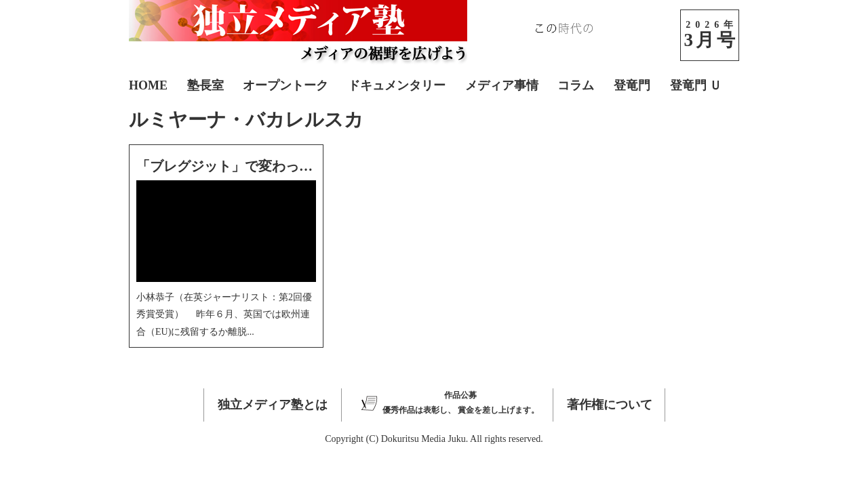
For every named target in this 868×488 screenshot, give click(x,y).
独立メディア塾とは (273, 405)
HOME (148, 85)
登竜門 (632, 85)
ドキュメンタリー (397, 85)
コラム (576, 85)
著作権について (610, 405)
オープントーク (285, 85)
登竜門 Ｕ (696, 85)
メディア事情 (502, 85)
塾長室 (205, 85)
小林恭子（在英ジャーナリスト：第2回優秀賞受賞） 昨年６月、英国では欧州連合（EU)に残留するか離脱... (224, 314)
